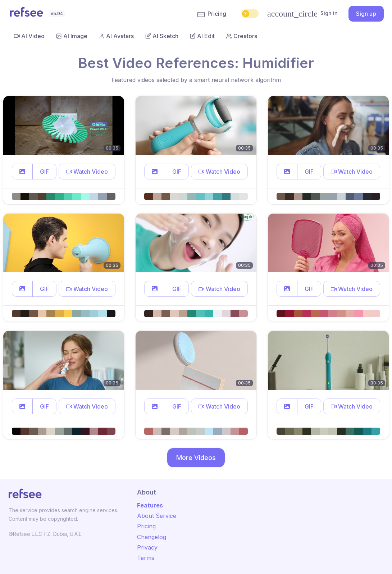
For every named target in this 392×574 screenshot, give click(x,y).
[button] (22, 172)
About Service (157, 516)
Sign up (366, 14)
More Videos (196, 458)
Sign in (302, 14)
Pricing (212, 14)
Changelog (152, 537)
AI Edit (202, 36)
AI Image (72, 36)
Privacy (147, 547)
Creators (242, 36)
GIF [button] (44, 172)
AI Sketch (162, 36)
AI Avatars (116, 36)
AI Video (29, 36)
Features (150, 505)
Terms (146, 558)
